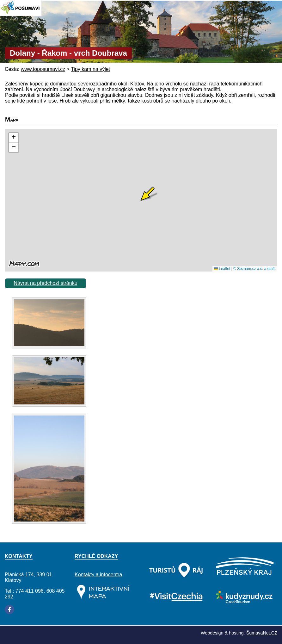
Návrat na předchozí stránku (46, 283)
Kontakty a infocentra (98, 575)
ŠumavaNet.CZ (262, 633)
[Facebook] (9, 610)
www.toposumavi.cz (43, 69)
